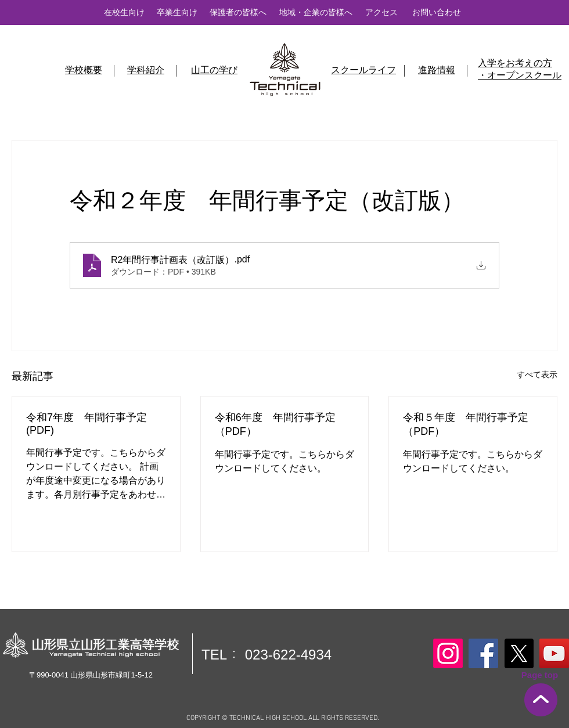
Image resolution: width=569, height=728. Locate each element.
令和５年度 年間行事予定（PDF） (466, 424)
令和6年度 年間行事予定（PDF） (275, 424)
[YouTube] (554, 653)
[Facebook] (483, 653)
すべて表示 (537, 374)
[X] (519, 653)
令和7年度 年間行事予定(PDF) (87, 424)
